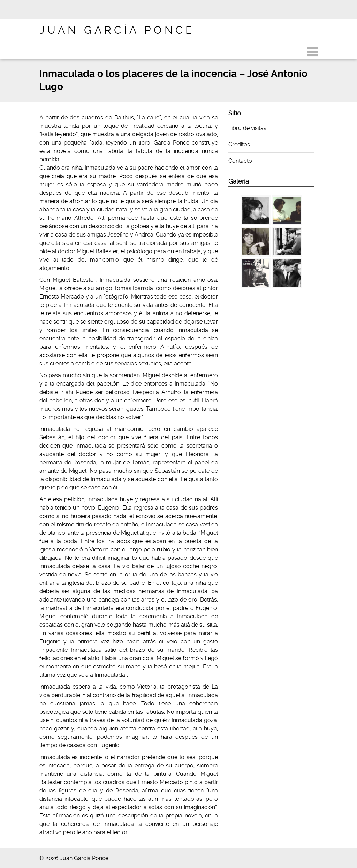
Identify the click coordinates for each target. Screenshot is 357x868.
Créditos (239, 144)
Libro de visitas (247, 128)
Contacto (240, 161)
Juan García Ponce (117, 30)
